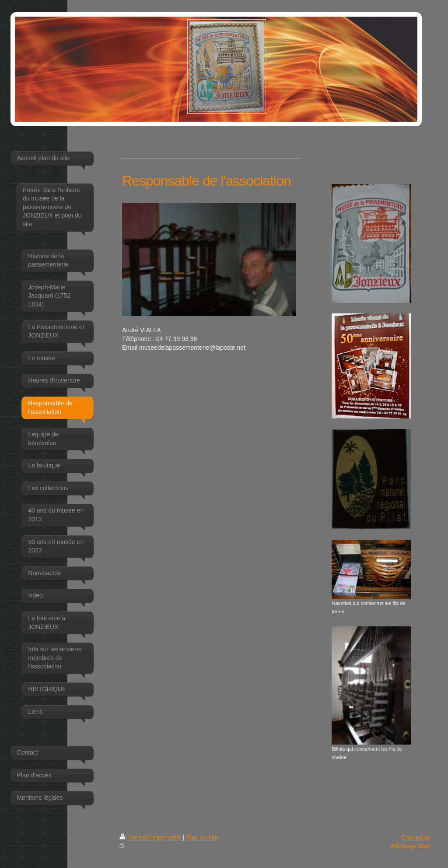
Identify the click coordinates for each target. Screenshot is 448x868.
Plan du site (202, 837)
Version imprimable (151, 837)
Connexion (416, 837)
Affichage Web (411, 846)
